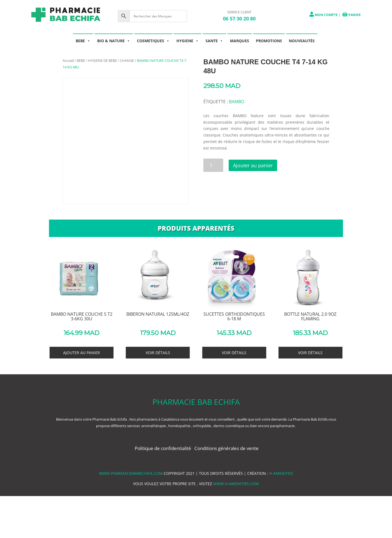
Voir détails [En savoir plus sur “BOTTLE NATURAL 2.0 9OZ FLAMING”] (310, 353)
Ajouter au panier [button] (82, 353)
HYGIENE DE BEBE (102, 60)
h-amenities (281, 473)
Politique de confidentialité (163, 448)
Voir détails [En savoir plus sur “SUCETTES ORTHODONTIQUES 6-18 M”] (234, 353)
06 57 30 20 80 (239, 19)
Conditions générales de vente (226, 448)
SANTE (214, 41)
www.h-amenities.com (236, 484)
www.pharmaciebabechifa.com (131, 473)
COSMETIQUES (153, 41)
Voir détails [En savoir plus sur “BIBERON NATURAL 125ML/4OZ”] (158, 353)
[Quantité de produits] (213, 165)
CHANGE (127, 60)
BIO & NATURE (114, 41)
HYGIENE (188, 41)
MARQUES (240, 41)
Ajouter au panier (253, 165)
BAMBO (237, 102)
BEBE (83, 41)
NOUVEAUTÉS (302, 41)
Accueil (68, 60)
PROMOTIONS (269, 41)
